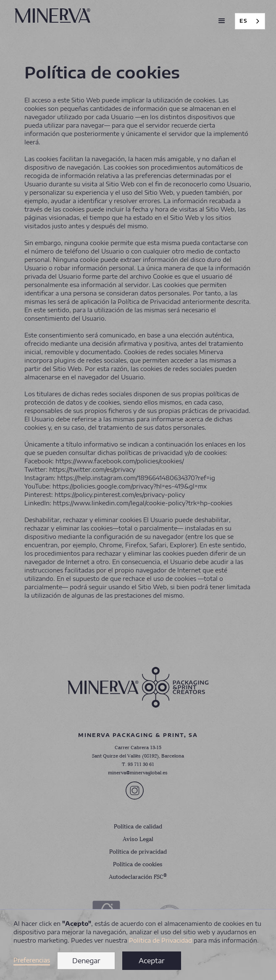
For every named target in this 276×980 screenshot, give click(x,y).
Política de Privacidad (160, 940)
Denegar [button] (86, 961)
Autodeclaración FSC (138, 877)
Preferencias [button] (32, 960)
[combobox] (250, 21)
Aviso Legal (138, 840)
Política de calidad (138, 827)
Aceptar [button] (152, 961)
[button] (222, 21)
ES (244, 21)
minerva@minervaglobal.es (138, 773)
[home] (50, 16)
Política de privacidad (138, 852)
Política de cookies (138, 865)
